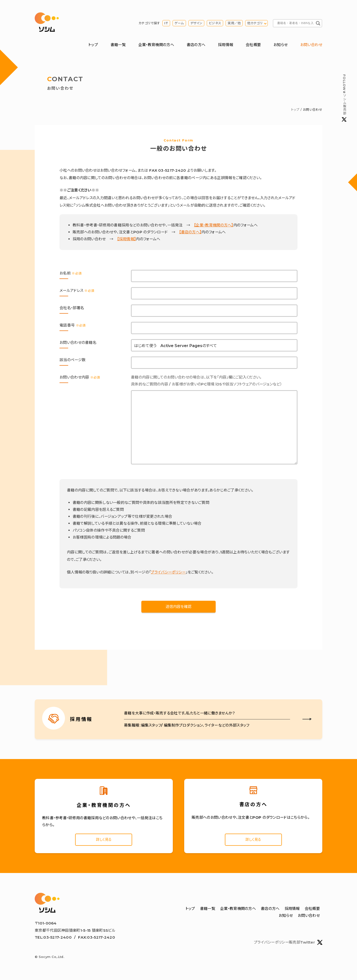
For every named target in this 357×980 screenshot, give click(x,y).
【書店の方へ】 (190, 233)
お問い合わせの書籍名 (78, 343)
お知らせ (281, 45)
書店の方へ (196, 45)
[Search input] (295, 24)
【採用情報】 (126, 240)
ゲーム (179, 23)
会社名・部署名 (72, 309)
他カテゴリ (255, 23)
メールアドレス (77, 291)
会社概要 (253, 45)
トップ (93, 45)
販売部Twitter (306, 944)
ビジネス (215, 23)
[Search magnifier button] (318, 24)
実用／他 (234, 23)
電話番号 (73, 326)
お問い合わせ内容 (80, 378)
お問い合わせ (311, 45)
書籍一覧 (118, 45)
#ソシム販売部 (344, 98)
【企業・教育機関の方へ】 (214, 226)
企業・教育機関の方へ (156, 45)
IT (166, 23)
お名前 (71, 274)
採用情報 (225, 45)
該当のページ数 (73, 361)
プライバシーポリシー (168, 573)
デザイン (196, 23)
